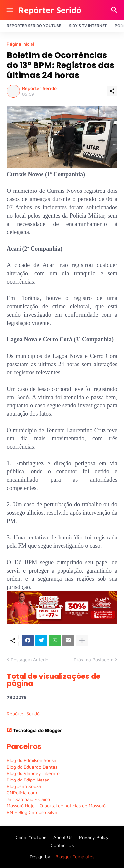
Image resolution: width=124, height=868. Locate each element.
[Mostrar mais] (82, 641)
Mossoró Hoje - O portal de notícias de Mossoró (56, 805)
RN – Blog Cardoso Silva (32, 812)
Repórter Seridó (50, 10)
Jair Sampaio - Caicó (28, 799)
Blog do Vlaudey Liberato (33, 773)
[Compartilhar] (112, 91)
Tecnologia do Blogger (34, 730)
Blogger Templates (75, 857)
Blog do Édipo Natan (28, 780)
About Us (63, 837)
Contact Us (62, 845)
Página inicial (20, 44)
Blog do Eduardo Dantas (32, 767)
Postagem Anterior (30, 660)
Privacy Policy (94, 837)
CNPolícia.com (22, 793)
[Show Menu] (9, 10)
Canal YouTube (31, 837)
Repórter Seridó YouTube (34, 26)
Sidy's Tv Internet (88, 26)
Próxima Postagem (94, 660)
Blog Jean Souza (24, 786)
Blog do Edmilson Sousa (31, 760)
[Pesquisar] (115, 10)
